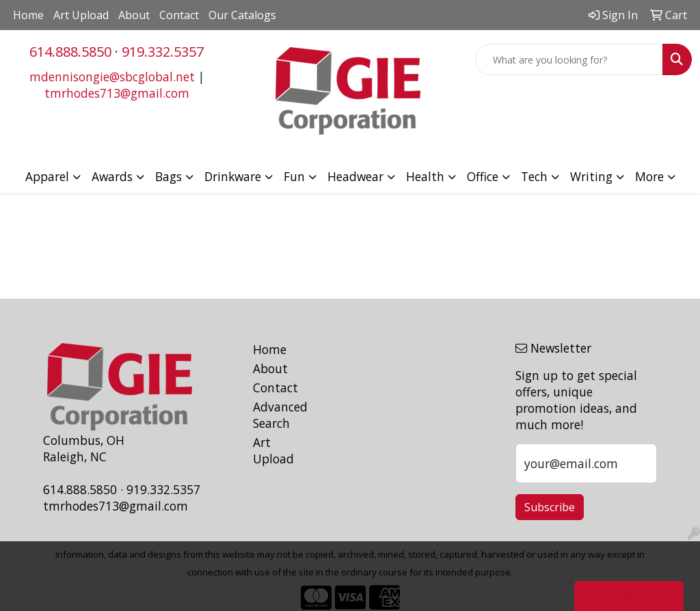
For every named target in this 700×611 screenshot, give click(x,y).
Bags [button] (169, 176)
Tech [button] (534, 176)
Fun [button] (294, 176)
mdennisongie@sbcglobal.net (112, 77)
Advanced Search (278, 415)
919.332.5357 (163, 52)
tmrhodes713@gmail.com (117, 93)
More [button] (649, 176)
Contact (179, 15)
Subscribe (550, 507)
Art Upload (81, 15)
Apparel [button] (47, 176)
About (134, 15)
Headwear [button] (355, 176)
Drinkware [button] (233, 176)
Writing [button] (591, 176)
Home (28, 15)
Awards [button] (112, 176)
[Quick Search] (569, 59)
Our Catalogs (242, 15)
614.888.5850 (70, 52)
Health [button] (425, 176)
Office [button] (483, 176)
